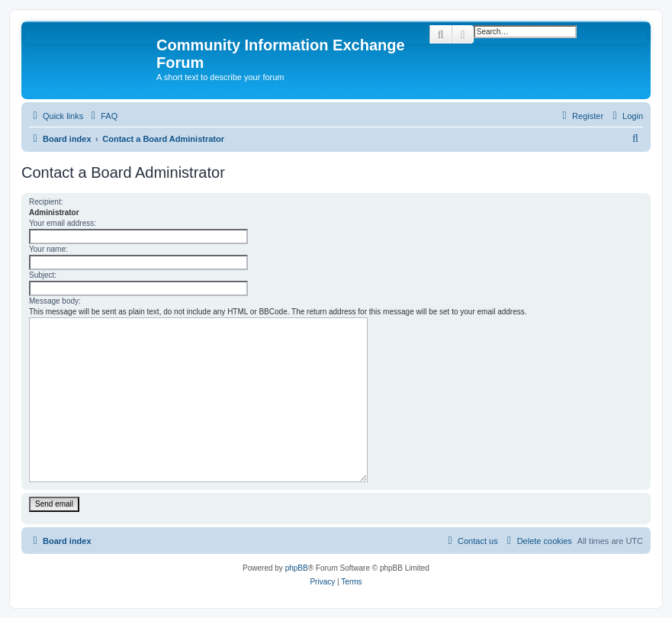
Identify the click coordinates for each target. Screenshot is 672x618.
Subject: (43, 275)
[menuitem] (102, 116)
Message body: (55, 301)
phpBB (297, 568)
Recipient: (46, 202)
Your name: (48, 249)
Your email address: (63, 223)
